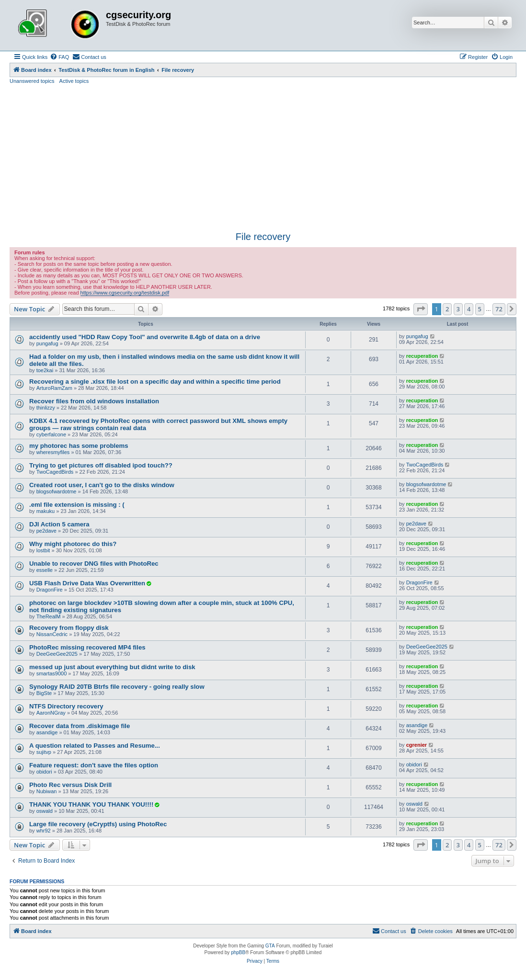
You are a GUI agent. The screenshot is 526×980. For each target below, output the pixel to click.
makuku (46, 511)
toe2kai (45, 370)
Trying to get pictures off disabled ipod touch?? (101, 465)
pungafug (47, 343)
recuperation (422, 356)
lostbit (43, 550)
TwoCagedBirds (55, 472)
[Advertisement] (263, 157)
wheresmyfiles (53, 452)
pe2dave (46, 531)
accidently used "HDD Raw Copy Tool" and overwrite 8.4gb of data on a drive (145, 337)
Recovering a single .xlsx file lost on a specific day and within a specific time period (155, 382)
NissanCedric (52, 634)
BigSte (44, 693)
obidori (44, 772)
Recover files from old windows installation (94, 401)
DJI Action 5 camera (59, 524)
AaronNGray (51, 713)
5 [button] (480, 309)
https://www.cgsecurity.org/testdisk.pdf (125, 293)
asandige (47, 732)
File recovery (263, 237)
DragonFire (50, 590)
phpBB (238, 952)
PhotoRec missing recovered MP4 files (87, 647)
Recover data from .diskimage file (80, 726)
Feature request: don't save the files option (94, 765)
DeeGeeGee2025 (57, 654)
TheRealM (49, 616)
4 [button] (469, 309)
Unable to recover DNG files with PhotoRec (94, 564)
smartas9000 (52, 673)
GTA (270, 946)
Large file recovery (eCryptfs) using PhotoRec (98, 824)
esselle (45, 570)
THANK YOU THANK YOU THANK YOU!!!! (91, 804)
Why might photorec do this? (73, 544)
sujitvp (44, 752)
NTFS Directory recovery (66, 706)
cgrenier (417, 745)
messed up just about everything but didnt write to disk (112, 667)
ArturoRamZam (54, 388)
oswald (45, 811)
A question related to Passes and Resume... (95, 746)
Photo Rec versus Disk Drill (70, 785)
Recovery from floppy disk (69, 628)
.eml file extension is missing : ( (77, 505)
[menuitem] (59, 57)
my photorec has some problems (79, 446)
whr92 (44, 831)
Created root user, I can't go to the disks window (102, 485)
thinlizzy (46, 408)
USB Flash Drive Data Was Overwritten (87, 583)
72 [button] (499, 309)
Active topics (74, 81)
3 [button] (458, 309)
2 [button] (447, 309)
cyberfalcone (51, 434)
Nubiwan (47, 791)
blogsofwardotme (57, 491)
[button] (421, 309)
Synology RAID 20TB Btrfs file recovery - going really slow (117, 687)
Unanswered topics (32, 81)
